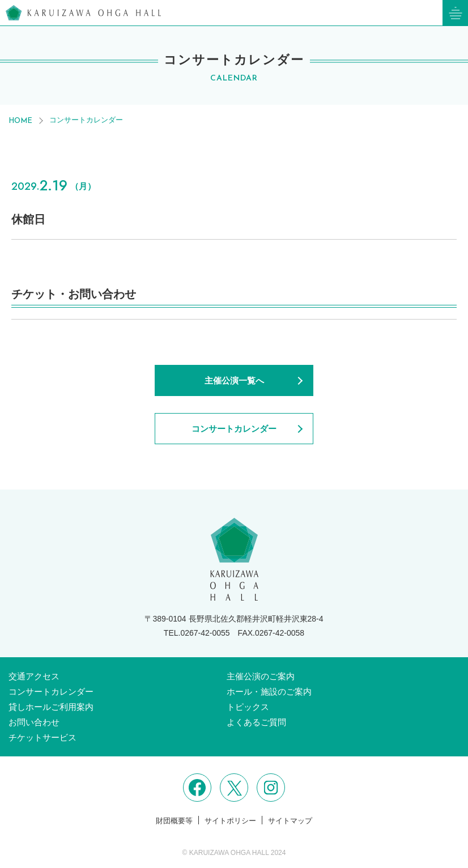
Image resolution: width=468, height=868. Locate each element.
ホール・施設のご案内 (269, 692)
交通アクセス (34, 676)
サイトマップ (290, 821)
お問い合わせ (34, 722)
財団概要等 (174, 821)
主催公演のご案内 (261, 676)
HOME (20, 121)
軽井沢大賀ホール (83, 13)
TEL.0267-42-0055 (197, 633)
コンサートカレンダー (86, 120)
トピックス (248, 707)
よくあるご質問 (256, 722)
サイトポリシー (230, 821)
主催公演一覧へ (234, 380)
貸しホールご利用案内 (51, 707)
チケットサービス (42, 737)
